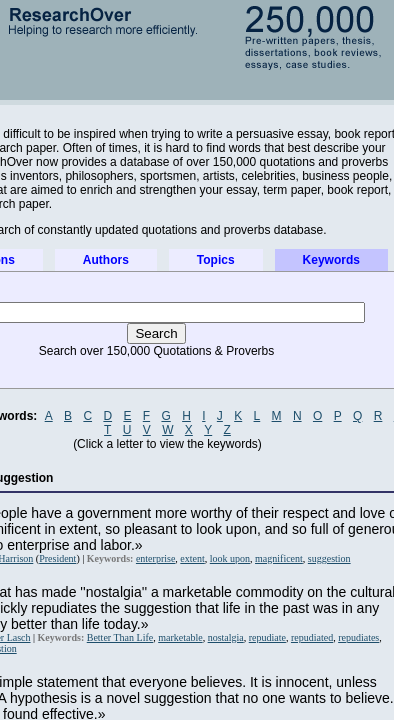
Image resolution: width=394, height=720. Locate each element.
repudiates (358, 637)
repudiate (267, 637)
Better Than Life (120, 637)
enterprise (155, 558)
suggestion (329, 558)
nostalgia (226, 637)
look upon (230, 558)
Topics (216, 260)
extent (192, 558)
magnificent (279, 558)
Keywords (331, 260)
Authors (106, 260)
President (57, 558)
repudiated (312, 637)
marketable (180, 637)
